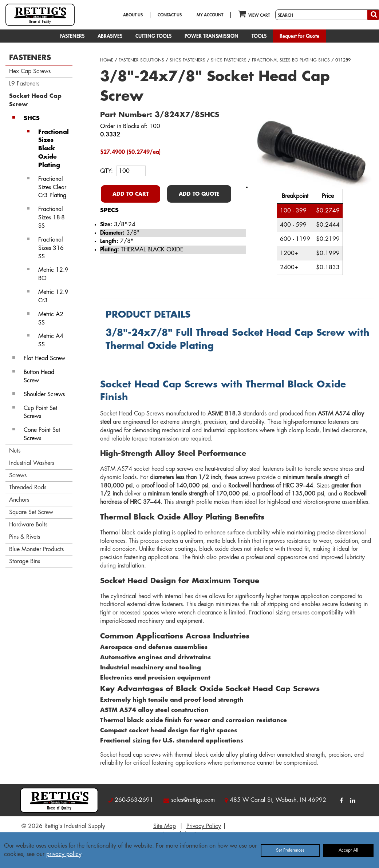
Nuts (15, 451)
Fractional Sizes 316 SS (51, 248)
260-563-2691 (134, 800)
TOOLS (259, 36)
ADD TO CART (131, 194)
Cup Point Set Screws (40, 412)
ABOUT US (133, 15)
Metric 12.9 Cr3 (53, 296)
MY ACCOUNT (210, 15)
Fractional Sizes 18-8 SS (52, 218)
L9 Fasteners (24, 84)
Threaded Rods (28, 487)
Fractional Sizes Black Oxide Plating (54, 149)
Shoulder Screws (44, 394)
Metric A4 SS (51, 340)
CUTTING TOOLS (153, 36)
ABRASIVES (110, 36)
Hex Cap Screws (30, 71)
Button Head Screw (39, 376)
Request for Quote (299, 36)
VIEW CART (254, 14)
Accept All (348, 850)
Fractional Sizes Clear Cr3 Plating (52, 187)
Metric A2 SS (51, 318)
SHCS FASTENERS (187, 60)
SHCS (32, 118)
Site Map (165, 826)
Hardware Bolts (28, 525)
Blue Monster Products (36, 549)
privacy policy (64, 854)
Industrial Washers (32, 463)
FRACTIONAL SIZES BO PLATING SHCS (291, 60)
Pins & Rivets (25, 537)
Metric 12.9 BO (53, 274)
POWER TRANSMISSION (212, 36)
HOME (107, 60)
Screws (18, 475)
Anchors (19, 500)
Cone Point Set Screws (42, 434)
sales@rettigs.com (193, 800)
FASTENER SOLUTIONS (141, 60)
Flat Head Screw (44, 358)
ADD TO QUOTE (199, 194)
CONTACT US (170, 15)
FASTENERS (72, 36)
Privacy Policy (204, 826)
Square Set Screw (31, 512)
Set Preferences (290, 850)
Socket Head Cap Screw (35, 100)
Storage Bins (25, 561)
